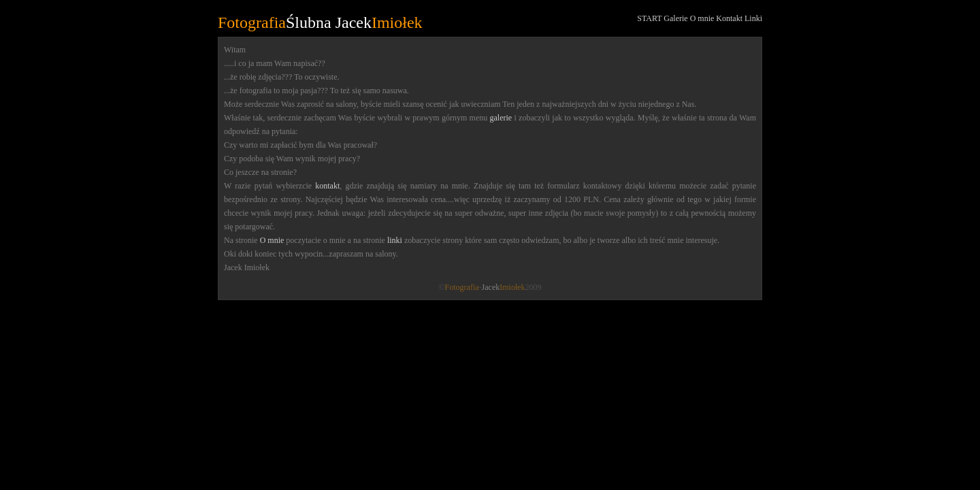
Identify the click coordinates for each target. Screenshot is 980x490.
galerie (501, 118)
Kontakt (729, 18)
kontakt (327, 186)
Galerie (675, 18)
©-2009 (490, 287)
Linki (753, 18)
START (649, 18)
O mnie (702, 18)
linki (395, 240)
